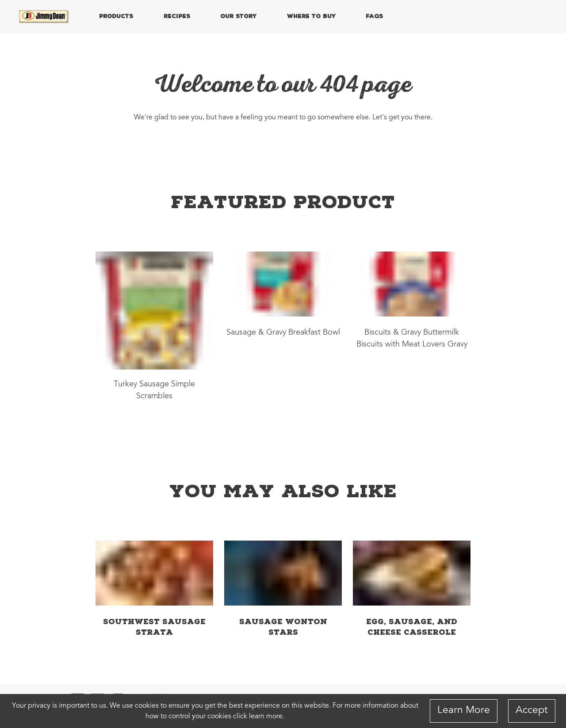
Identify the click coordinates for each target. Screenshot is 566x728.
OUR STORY (238, 16)
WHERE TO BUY (311, 16)
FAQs (374, 16)
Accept (532, 711)
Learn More (464, 711)
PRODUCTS (116, 16)
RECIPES (177, 16)
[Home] (44, 17)
